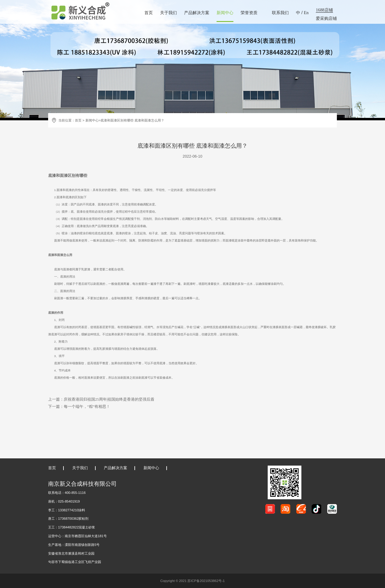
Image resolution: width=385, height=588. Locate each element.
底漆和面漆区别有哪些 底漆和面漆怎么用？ (132, 120)
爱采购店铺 (326, 18)
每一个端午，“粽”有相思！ (87, 407)
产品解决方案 (197, 13)
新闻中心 (225, 13)
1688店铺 (324, 10)
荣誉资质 (249, 13)
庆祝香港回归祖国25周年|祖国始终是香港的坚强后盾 (109, 399)
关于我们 (168, 13)
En (306, 13)
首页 (149, 13)
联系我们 (280, 13)
